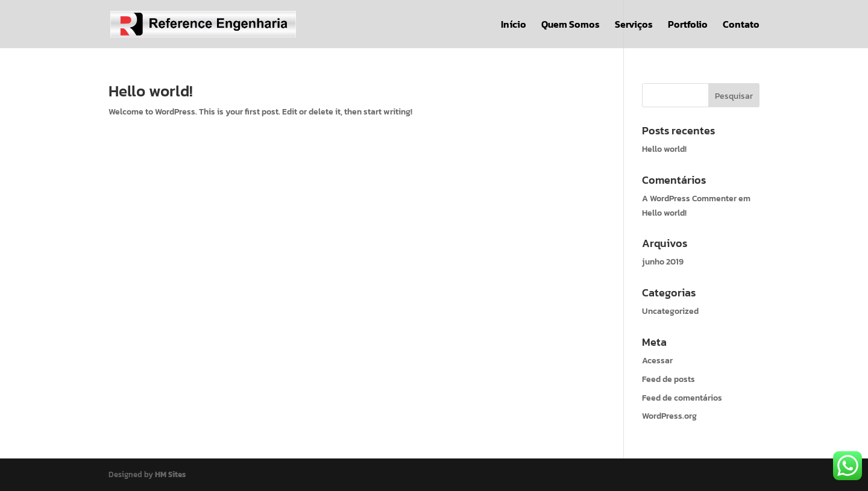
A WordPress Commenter (689, 199)
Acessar (657, 361)
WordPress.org (669, 416)
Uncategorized (670, 311)
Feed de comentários (682, 398)
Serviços (634, 26)
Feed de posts (668, 379)
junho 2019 (663, 262)
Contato (741, 26)
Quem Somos (571, 26)
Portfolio (688, 26)
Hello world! (151, 91)
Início (514, 26)
